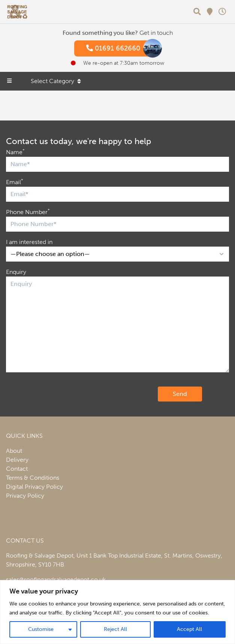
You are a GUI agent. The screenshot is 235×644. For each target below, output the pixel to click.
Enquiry (16, 272)
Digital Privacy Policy (34, 487)
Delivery (17, 460)
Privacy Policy (25, 496)
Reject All (115, 629)
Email (15, 182)
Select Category (56, 81)
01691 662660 (121, 48)
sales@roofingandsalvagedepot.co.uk (56, 579)
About (14, 451)
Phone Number (28, 212)
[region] (117, 612)
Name (15, 152)
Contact (17, 469)
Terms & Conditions (33, 478)
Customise (41, 629)
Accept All (189, 629)
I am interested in (29, 242)
